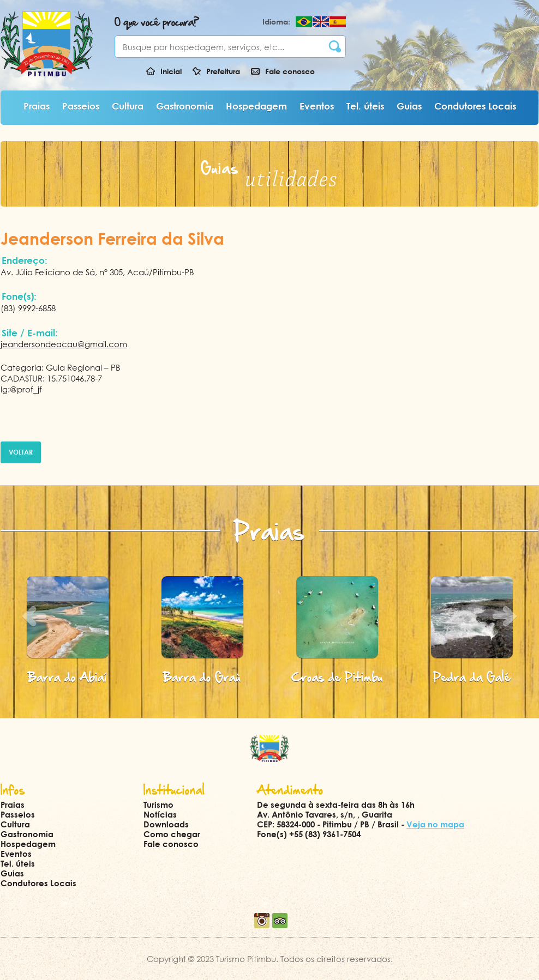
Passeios (81, 106)
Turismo (158, 804)
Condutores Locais (475, 106)
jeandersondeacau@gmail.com (64, 344)
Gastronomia (185, 106)
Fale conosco (290, 71)
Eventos (317, 106)
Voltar (21, 452)
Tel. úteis (365, 106)
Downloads (166, 824)
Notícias (160, 814)
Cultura (128, 106)
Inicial (171, 71)
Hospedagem (256, 106)
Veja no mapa (435, 824)
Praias (37, 106)
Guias (409, 106)
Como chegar (172, 834)
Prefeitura (223, 71)
